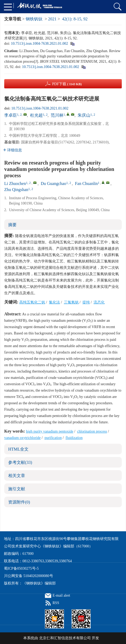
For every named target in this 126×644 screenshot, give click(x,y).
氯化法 (54, 302)
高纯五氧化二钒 (32, 302)
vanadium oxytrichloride (22, 438)
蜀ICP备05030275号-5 (21, 568)
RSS (56, 603)
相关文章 (17, 476)
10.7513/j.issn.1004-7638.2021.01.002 (39, 44)
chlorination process (92, 431)
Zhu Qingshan (16, 190)
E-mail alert (61, 595)
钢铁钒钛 (34, 19)
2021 (52, 19)
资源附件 (19, 502)
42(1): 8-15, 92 (75, 19)
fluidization (74, 438)
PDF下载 (67, 84)
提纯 (86, 302)
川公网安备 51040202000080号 (29, 576)
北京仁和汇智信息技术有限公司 (65, 638)
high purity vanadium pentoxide (50, 431)
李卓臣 (11, 115)
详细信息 (13, 150)
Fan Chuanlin (87, 183)
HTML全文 (18, 449)
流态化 (99, 302)
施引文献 (17, 489)
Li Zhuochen (15, 183)
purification (53, 438)
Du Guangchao (53, 183)
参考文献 (20, 462)
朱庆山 (84, 115)
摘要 (12, 225)
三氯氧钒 (71, 302)
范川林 (57, 115)
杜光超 (36, 115)
